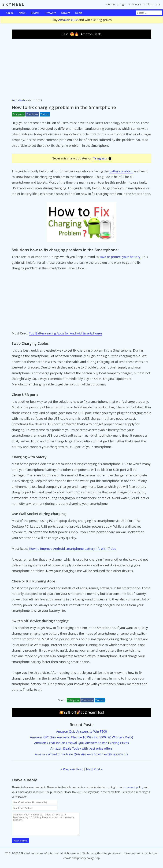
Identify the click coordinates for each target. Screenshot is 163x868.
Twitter (45, 114)
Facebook (32, 114)
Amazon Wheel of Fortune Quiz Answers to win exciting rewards (81, 754)
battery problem (121, 171)
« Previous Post (72, 769)
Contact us (52, 857)
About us (38, 857)
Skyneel (25, 857)
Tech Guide (18, 100)
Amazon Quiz (68, 20)
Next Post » (94, 769)
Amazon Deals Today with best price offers (81, 748)
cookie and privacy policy (79, 862)
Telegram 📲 (102, 158)
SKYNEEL (14, 4)
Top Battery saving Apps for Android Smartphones (66, 333)
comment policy (133, 787)
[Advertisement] (81, 68)
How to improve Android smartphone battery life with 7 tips (73, 549)
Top (97, 862)
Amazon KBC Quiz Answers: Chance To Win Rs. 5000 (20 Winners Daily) (81, 737)
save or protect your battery (120, 257)
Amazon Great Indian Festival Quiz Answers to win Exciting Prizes (82, 743)
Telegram (18, 114)
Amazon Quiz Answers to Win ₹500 (81, 731)
